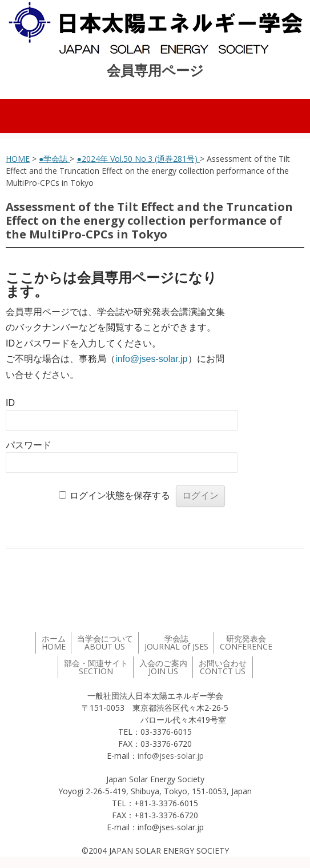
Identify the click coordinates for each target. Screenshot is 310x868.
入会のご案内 (163, 667)
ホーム (54, 642)
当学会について (105, 642)
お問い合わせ (223, 667)
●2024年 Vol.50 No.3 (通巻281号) (138, 159)
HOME (18, 159)
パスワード (29, 445)
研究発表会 (246, 642)
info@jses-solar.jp (152, 359)
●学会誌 (54, 159)
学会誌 (176, 642)
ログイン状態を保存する (120, 495)
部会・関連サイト (96, 667)
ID (10, 403)
